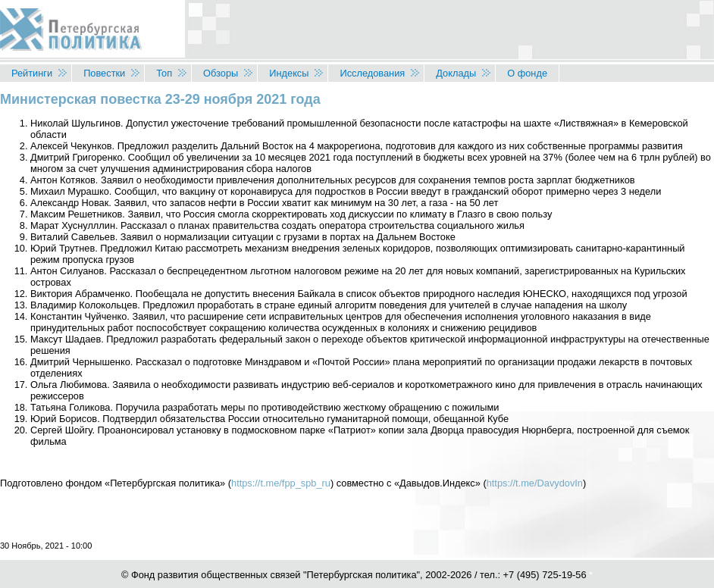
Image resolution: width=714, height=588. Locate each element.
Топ (164, 73)
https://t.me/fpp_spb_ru (281, 483)
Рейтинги (32, 73)
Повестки (104, 73)
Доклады (456, 73)
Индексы (289, 73)
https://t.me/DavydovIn (535, 483)
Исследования (372, 73)
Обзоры (221, 73)
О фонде (527, 73)
